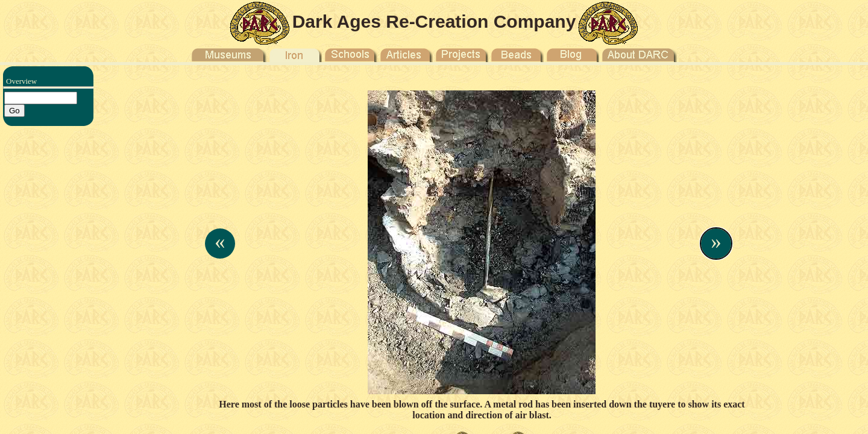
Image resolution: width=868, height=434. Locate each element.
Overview (21, 81)
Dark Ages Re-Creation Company (434, 21)
